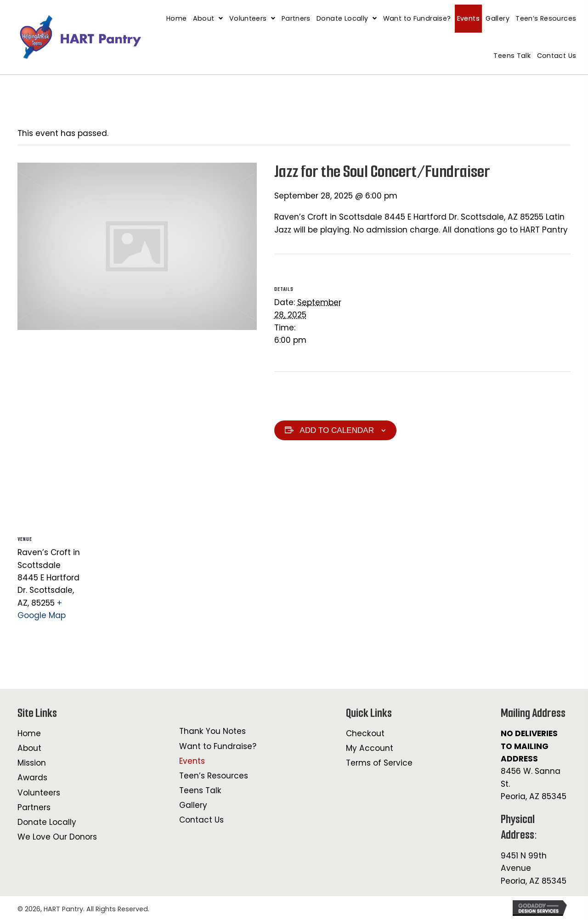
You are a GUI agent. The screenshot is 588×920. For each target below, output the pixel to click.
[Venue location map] (137, 424)
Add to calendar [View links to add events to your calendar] (337, 430)
